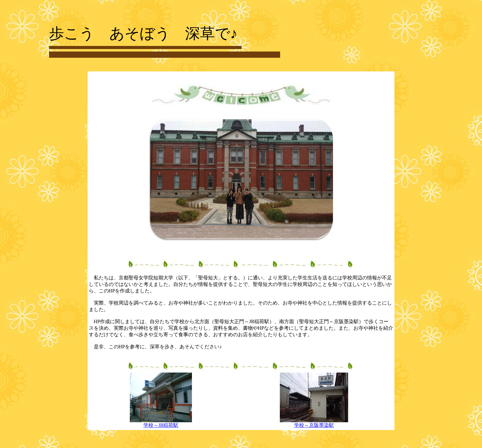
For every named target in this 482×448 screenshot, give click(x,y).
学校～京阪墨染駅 (314, 423)
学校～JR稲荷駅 (161, 423)
